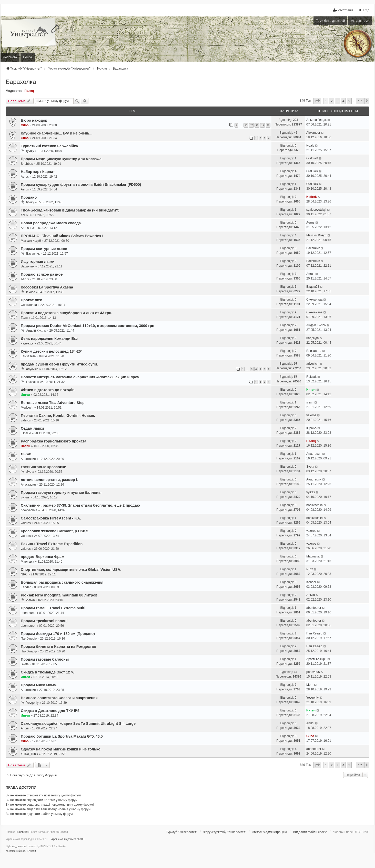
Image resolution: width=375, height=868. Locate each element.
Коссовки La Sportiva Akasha (47, 287)
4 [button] (343, 101)
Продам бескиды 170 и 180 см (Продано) (58, 634)
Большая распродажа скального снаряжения (62, 582)
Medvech (27, 408)
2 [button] (332, 101)
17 (251, 125)
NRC (24, 574)
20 (268, 125)
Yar (23, 215)
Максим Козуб (31, 241)
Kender (26, 587)
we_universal (19, 846)
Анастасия (28, 459)
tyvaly (30, 151)
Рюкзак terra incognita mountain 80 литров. (60, 595)
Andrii (25, 728)
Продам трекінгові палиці (44, 621)
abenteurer (28, 613)
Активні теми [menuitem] (360, 21)
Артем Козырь (316, 659)
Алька (30, 600)
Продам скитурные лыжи (44, 249)
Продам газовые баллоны (45, 659)
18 (257, 125)
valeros (26, 420)
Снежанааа (29, 305)
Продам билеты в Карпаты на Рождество (58, 647)
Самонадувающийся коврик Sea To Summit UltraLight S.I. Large (78, 724)
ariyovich (32, 369)
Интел (25, 395)
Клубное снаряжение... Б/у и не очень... (57, 133)
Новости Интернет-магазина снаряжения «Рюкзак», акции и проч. (81, 377)
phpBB (23, 832)
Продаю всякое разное (42, 274)
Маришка (27, 562)
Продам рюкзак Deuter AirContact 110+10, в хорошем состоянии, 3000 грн (88, 326)
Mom (310, 685)
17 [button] (360, 101)
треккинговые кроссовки (44, 467)
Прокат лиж (31, 300)
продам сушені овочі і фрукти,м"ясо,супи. (59, 364)
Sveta (30, 472)
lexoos (31, 292)
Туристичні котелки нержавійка (49, 146)
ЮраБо (26, 433)
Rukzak (31, 382)
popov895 (313, 672)
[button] (317, 101)
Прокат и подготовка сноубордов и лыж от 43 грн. (67, 313)
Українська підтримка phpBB (68, 839)
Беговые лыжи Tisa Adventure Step (53, 403)
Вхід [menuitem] (364, 10)
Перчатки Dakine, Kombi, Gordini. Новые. (58, 416)
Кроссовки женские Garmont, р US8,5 (54, 531)
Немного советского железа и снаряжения (59, 698)
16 (246, 125)
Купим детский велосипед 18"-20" (52, 351)
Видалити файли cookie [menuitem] (310, 832)
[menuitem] (343, 10)
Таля (24, 318)
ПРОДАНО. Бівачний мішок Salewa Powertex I (62, 236)
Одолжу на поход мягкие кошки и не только (61, 749)
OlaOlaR (312, 158)
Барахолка (21, 82)
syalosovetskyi (316, 210)
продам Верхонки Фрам (43, 557)
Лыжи (26, 454)
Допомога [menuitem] (10, 57)
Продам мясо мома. (39, 685)
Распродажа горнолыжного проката (54, 441)
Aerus (25, 177)
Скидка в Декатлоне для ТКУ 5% (50, 711)
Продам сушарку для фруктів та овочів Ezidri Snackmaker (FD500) (81, 185)
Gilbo (25, 125)
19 (262, 125)
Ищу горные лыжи (38, 262)
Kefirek (312, 197)
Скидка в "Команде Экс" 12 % (48, 672)
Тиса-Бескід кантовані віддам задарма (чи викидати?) (70, 210)
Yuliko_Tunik (29, 754)
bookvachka (29, 510)
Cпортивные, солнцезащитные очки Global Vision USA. (71, 570)
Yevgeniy (32, 703)
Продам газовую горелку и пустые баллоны (61, 493)
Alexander (313, 133)
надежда (27, 343)
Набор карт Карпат (38, 172)
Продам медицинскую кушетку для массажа (61, 159)
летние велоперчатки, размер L (49, 480)
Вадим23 (313, 287)
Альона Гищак (316, 120)
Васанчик (33, 254)
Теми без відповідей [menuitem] (330, 21)
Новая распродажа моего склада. (51, 223)
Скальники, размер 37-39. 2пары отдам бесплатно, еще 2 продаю (80, 505)
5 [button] (349, 101)
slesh (310, 402)
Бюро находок (34, 120)
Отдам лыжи (32, 428)
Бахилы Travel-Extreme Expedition (52, 544)
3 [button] (337, 101)
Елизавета (28, 356)
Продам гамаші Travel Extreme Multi (53, 608)
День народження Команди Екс (49, 339)
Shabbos (27, 164)
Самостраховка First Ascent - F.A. (51, 518)
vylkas (25, 497)
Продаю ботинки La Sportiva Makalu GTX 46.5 (62, 736)
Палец (29, 91)
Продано (29, 197)
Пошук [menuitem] (28, 57)
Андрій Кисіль (36, 331)
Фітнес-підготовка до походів (48, 390)
